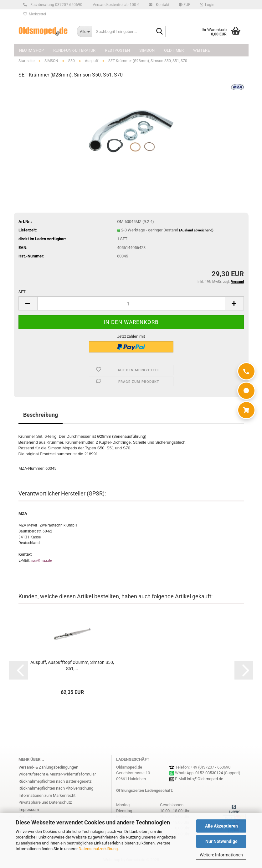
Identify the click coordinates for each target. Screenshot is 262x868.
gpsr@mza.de (41, 560)
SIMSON (147, 50)
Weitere (201, 50)
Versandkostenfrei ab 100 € (116, 5)
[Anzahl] (131, 303)
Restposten (117, 50)
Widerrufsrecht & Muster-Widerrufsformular (57, 774)
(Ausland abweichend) (196, 230)
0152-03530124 (209, 773)
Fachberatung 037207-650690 (55, 5)
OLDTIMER (174, 50)
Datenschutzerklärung (98, 849)
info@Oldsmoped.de (205, 779)
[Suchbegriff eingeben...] (85, 31)
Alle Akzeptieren (221, 826)
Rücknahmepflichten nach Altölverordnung (56, 788)
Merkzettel (35, 14)
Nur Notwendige (221, 841)
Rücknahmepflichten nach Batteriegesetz (55, 781)
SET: (23, 292)
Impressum (29, 810)
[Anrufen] (246, 371)
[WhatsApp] (246, 391)
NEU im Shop (31, 50)
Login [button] (207, 5)
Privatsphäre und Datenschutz (45, 802)
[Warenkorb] (246, 410)
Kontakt (162, 5)
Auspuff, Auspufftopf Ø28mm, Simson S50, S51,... (72, 665)
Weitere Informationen (221, 855)
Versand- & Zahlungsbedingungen (48, 767)
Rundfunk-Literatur (74, 50)
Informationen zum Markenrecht (47, 795)
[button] (185, 5)
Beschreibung (41, 415)
